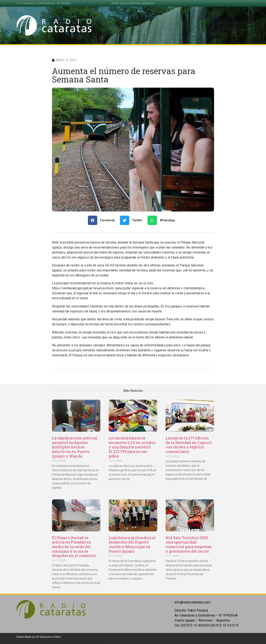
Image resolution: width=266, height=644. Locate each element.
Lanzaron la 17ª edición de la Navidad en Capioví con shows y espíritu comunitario (189, 445)
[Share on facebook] (103, 220)
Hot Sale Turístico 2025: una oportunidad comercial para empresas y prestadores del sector (189, 544)
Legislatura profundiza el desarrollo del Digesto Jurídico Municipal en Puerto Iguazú (132, 544)
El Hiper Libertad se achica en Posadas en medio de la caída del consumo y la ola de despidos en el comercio (74, 547)
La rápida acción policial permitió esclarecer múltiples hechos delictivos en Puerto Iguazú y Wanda (75, 447)
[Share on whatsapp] (163, 220)
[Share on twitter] (133, 220)
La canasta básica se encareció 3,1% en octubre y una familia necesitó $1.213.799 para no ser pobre (132, 447)
